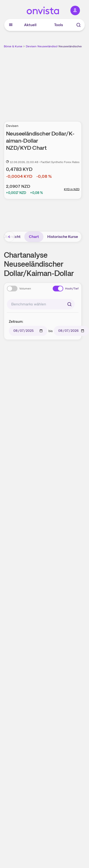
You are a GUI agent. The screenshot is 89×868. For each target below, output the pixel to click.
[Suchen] (69, 304)
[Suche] (79, 25)
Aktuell (31, 25)
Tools (59, 25)
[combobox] (41, 304)
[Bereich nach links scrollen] (9, 237)
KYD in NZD (72, 189)
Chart (34, 237)
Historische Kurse (63, 237)
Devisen (31, 46)
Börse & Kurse (13, 46)
